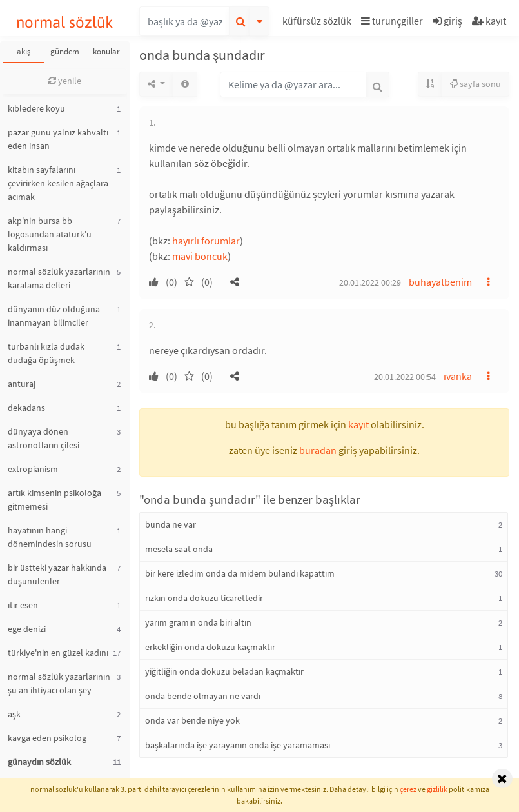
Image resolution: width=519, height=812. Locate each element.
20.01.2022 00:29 (370, 282)
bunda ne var (171, 524)
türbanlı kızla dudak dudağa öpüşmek (46, 353)
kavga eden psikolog (47, 738)
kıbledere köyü (36, 108)
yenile (65, 81)
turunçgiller (392, 21)
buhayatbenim (440, 282)
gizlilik (437, 789)
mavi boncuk (200, 256)
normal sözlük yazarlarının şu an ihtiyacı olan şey (59, 683)
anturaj (22, 384)
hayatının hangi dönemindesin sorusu (50, 537)
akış (24, 51)
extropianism (33, 469)
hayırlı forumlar (206, 241)
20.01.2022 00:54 (405, 377)
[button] (318, 23)
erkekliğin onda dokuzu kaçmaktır (210, 647)
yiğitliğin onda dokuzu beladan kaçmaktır (224, 671)
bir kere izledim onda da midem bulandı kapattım (240, 573)
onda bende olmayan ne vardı (203, 696)
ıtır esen (23, 605)
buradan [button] (318, 450)
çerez (408, 789)
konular (106, 51)
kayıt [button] (358, 424)
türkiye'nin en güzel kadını (58, 653)
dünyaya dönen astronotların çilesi (44, 438)
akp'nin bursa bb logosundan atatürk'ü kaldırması (50, 234)
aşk (14, 714)
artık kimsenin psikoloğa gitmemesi (54, 500)
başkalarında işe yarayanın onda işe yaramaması (238, 745)
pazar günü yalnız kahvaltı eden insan (58, 139)
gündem (65, 51)
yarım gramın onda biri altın (198, 622)
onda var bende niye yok (192, 720)
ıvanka (458, 376)
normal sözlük (65, 22)
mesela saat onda (179, 549)
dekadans (26, 408)
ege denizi (27, 629)
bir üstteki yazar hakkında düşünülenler (57, 574)
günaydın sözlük (39, 762)
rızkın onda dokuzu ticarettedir (204, 598)
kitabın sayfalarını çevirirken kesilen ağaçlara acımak (58, 183)
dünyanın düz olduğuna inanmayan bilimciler (54, 316)
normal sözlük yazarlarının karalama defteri (59, 278)
